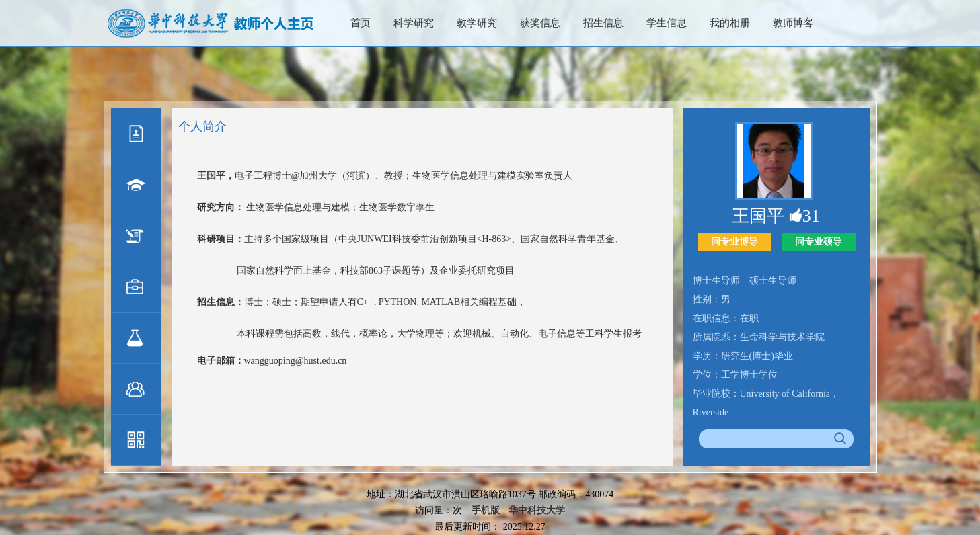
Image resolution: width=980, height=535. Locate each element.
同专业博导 (734, 242)
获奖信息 (540, 23)
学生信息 (667, 23)
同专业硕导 (819, 242)
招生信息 (603, 23)
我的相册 (730, 23)
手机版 (486, 510)
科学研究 (414, 23)
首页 (361, 23)
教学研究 (477, 23)
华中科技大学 (537, 510)
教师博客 (793, 23)
